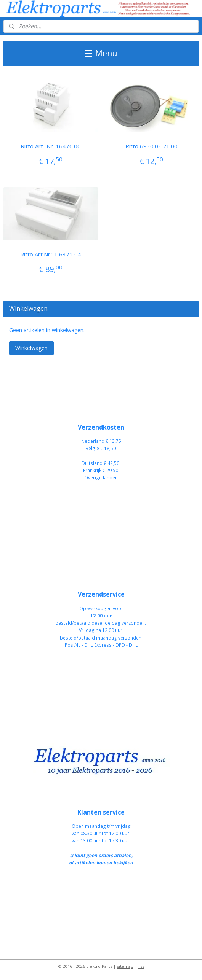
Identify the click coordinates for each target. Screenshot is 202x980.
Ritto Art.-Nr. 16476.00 (51, 146)
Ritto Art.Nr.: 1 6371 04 (51, 254)
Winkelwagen (31, 348)
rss (141, 966)
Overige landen (101, 478)
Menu (101, 53)
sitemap (125, 966)
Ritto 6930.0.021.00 (151, 146)
